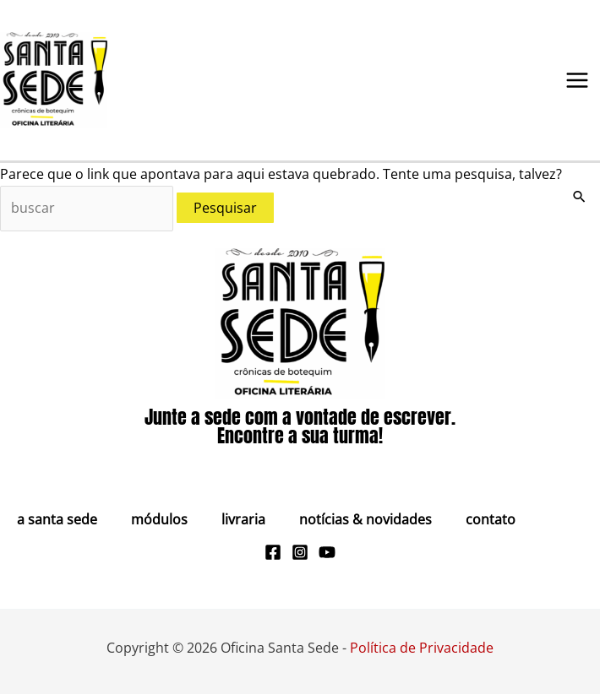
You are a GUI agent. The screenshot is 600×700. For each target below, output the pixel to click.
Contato (491, 524)
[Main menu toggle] (577, 83)
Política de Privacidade (422, 653)
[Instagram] (300, 557)
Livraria (243, 524)
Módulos (159, 524)
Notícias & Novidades (365, 524)
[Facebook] (273, 557)
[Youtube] (327, 557)
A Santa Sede (57, 524)
